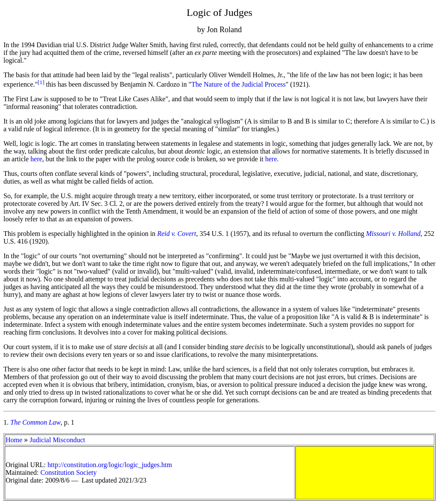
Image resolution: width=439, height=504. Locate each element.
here (36, 159)
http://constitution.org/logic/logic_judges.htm (110, 465)
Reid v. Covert (177, 234)
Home (14, 440)
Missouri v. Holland (393, 234)
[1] (41, 82)
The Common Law (35, 422)
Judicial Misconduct (57, 440)
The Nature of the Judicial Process (238, 84)
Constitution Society (68, 472)
